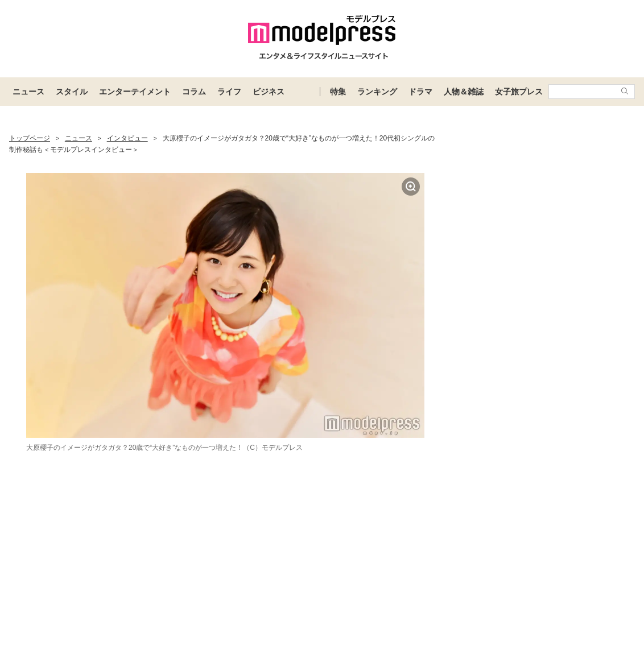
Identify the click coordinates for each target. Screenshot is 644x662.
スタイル (72, 92)
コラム (194, 92)
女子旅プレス (519, 92)
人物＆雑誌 (464, 92)
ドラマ (420, 92)
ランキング (377, 92)
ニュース (28, 92)
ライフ (229, 92)
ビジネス (269, 92)
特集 (338, 92)
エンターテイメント (135, 92)
